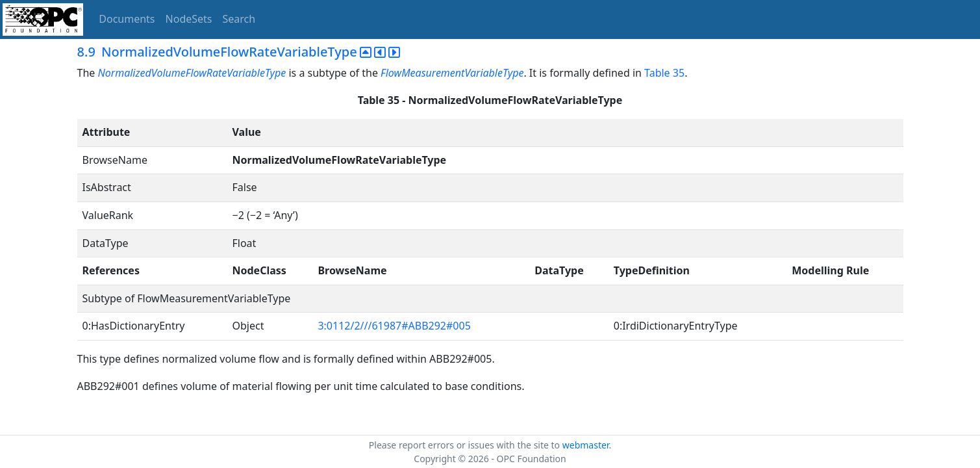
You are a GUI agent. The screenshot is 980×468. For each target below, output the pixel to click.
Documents (127, 19)
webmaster (586, 445)
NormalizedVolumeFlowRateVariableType (192, 73)
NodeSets (189, 19)
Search (239, 19)
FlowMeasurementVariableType (452, 73)
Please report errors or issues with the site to (466, 445)
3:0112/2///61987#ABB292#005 (394, 326)
